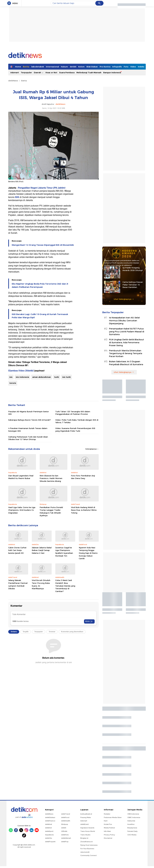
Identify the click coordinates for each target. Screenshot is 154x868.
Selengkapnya (92, 449)
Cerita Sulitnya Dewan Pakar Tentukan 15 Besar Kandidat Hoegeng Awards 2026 (133, 285)
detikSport (49, 831)
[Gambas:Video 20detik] (21, 371)
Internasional (52, 67)
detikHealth (66, 821)
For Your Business (87, 849)
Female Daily (132, 831)
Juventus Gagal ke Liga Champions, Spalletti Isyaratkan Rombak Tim (64, 552)
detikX (73, 67)
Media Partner (109, 828)
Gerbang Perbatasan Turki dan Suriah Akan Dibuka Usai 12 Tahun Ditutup (28, 438)
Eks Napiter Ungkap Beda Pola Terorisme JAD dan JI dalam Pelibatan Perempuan (40, 285)
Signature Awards (87, 828)
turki (57, 377)
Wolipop (65, 824)
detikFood (65, 817)
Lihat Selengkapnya (124, 299)
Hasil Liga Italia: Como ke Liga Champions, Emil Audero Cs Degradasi (22, 510)
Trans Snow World (88, 831)
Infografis (117, 67)
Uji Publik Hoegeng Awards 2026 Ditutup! (133, 269)
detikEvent (84, 824)
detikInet (49, 824)
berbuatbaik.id (86, 814)
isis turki (66, 377)
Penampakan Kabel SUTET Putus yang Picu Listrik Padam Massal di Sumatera (127, 332)
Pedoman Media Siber (113, 817)
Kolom (81, 67)
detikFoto (65, 835)
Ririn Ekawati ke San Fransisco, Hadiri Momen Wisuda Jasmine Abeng (51, 478)
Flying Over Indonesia (89, 845)
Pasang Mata (86, 817)
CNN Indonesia (133, 814)
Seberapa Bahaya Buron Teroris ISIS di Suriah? (30, 420)
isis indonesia (22, 377)
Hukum (64, 67)
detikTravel (66, 814)
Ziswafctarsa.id (86, 842)
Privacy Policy (109, 835)
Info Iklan (107, 831)
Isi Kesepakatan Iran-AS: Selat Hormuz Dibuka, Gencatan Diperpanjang (124, 321)
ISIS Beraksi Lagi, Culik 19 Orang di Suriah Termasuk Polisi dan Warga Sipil (40, 316)
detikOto (49, 838)
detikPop (65, 842)
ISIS (17, 197)
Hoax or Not (51, 72)
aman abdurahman (42, 377)
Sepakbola (49, 835)
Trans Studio (85, 835)
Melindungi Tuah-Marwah (89, 72)
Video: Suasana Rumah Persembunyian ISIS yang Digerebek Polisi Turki (75, 430)
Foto (126, 67)
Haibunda (131, 821)
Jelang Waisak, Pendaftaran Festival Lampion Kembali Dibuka (18, 584)
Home (18, 67)
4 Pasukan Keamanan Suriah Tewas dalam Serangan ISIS (28, 430)
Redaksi (107, 814)
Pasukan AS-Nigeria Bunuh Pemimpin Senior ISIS (29, 413)
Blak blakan (92, 67)
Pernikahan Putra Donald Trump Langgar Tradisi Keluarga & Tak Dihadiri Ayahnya (51, 511)
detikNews (13, 81)
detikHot (48, 828)
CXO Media (132, 835)
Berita (26, 67)
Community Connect (88, 855)
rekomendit (85, 852)
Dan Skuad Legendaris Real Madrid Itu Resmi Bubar (21, 477)
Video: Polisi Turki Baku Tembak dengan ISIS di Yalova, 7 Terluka (77, 421)
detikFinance (50, 821)
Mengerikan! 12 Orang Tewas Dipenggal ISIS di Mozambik (43, 245)
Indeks (141, 67)
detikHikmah (66, 838)
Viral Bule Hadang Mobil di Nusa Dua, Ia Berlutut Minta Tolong (84, 510)
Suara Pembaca (67, 72)
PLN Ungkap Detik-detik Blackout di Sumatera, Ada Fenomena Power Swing (126, 343)
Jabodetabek (38, 67)
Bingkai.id (84, 838)
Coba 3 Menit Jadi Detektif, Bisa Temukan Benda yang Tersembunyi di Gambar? (65, 586)
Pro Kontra (105, 67)
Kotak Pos (108, 824)
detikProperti (50, 842)
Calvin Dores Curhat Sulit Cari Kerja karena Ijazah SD (17, 550)
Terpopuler (26, 72)
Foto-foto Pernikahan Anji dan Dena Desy (83, 477)
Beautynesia (132, 828)
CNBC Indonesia (134, 817)
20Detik (64, 831)
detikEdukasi (50, 817)
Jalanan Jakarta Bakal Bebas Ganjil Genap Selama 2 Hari (42, 550)
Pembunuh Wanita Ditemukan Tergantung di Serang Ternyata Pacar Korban (126, 354)
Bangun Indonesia (112, 72)
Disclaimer (108, 838)
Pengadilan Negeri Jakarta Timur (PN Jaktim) (42, 188)
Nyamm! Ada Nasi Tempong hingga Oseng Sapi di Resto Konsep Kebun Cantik (88, 553)
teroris (13, 383)
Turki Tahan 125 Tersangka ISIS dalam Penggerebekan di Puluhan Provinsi (73, 413)
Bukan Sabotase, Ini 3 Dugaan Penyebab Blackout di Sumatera (126, 363)
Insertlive (131, 824)
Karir (106, 821)
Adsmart (15, 72)
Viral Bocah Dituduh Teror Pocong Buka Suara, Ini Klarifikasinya (41, 584)
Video (133, 67)
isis (11, 377)
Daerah (39, 73)
